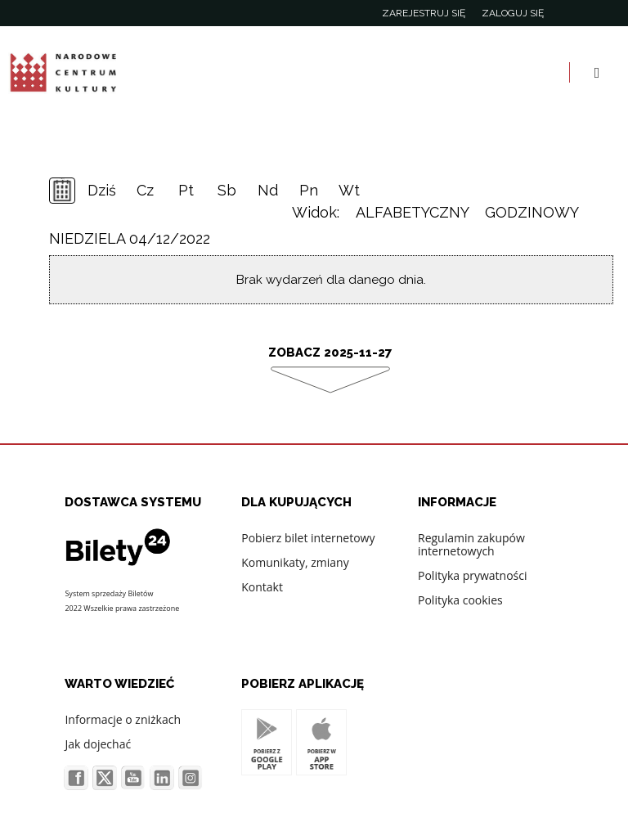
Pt (186, 190)
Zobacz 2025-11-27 (330, 353)
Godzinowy (532, 212)
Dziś (102, 190)
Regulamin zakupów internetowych (471, 544)
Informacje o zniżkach (123, 719)
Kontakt (262, 587)
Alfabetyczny (412, 212)
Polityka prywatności (473, 575)
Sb (227, 190)
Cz (145, 190)
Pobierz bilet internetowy (308, 538)
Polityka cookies (460, 600)
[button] (36, 752)
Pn (309, 190)
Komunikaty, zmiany (295, 562)
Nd (268, 190)
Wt (349, 190)
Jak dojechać (98, 744)
